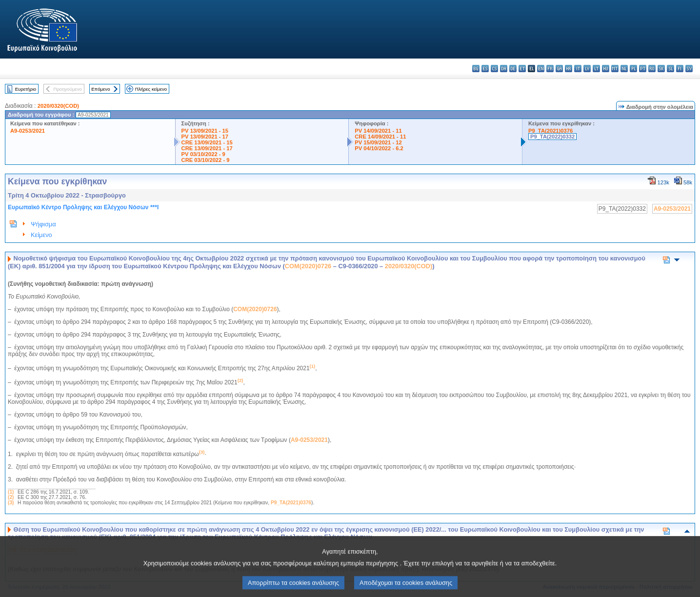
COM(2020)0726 (308, 266)
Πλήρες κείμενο (151, 89)
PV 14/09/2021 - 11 (378, 131)
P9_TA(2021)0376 (550, 131)
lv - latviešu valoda (587, 69)
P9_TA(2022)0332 (552, 137)
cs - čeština (494, 69)
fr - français (550, 69)
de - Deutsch (513, 69)
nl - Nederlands (624, 69)
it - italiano (578, 69)
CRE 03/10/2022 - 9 (206, 160)
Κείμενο (41, 235)
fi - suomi (680, 69)
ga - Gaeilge (559, 69)
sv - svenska (689, 69)
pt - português (643, 69)
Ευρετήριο (26, 89)
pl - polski (633, 69)
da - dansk (504, 69)
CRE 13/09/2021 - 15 (207, 142)
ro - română (652, 69)
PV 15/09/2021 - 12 (378, 142)
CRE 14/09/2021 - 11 (380, 137)
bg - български (476, 69)
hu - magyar (606, 69)
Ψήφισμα (43, 224)
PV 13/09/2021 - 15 (205, 131)
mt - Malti (615, 69)
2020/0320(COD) (58, 106)
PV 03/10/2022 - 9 (203, 154)
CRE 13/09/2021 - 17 (207, 148)
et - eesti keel (522, 69)
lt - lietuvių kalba (596, 69)
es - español (485, 69)
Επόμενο (100, 89)
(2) (11, 497)
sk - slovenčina (661, 69)
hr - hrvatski (569, 69)
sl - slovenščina (670, 69)
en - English (541, 69)
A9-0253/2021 (28, 131)
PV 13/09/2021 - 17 (205, 137)
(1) (11, 492)
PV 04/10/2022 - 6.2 (379, 148)
